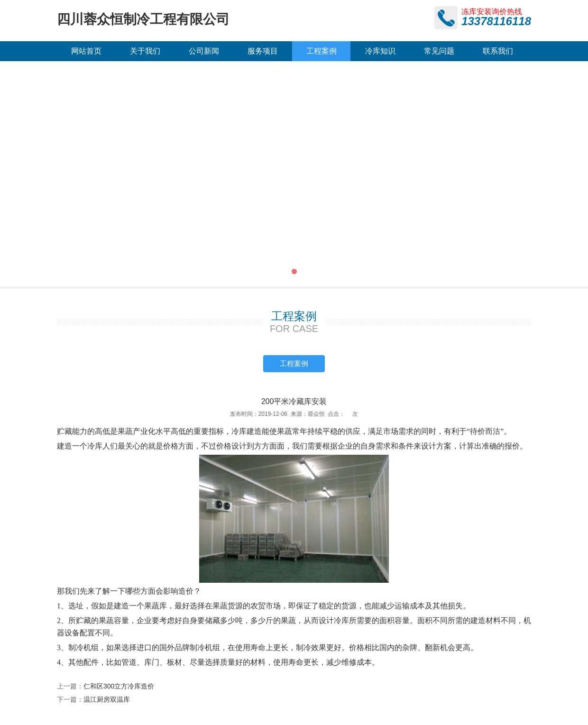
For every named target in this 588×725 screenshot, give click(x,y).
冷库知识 (380, 51)
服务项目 (263, 51)
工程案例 (322, 51)
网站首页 (86, 51)
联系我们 (498, 51)
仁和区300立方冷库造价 (119, 686)
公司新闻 (204, 51)
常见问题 (439, 51)
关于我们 (145, 51)
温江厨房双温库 (107, 699)
